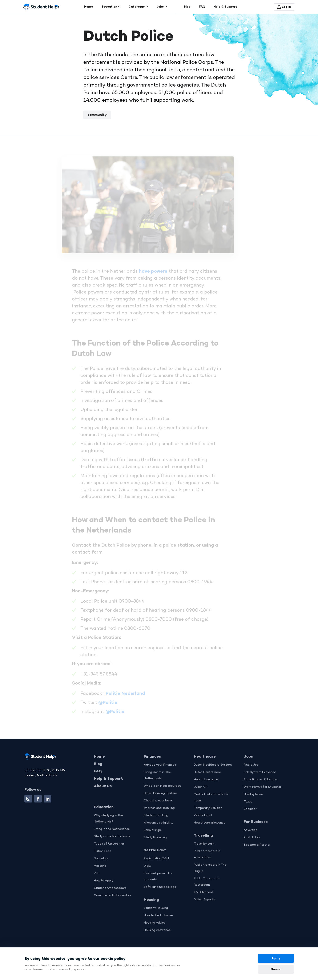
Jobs (161, 7)
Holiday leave (253, 794)
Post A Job (252, 838)
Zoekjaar (250, 809)
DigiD (147, 866)
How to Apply (104, 881)
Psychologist (203, 815)
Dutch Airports (204, 900)
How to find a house (158, 915)
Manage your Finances (160, 765)
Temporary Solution (208, 808)
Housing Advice (155, 923)
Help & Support (225, 7)
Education (111, 7)
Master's (100, 866)
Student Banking (156, 815)
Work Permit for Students (263, 787)
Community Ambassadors (113, 895)
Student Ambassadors (110, 888)
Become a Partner (257, 845)
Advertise (251, 830)
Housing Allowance (157, 930)
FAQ (202, 7)
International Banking (159, 808)
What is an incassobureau (162, 786)
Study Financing (155, 838)
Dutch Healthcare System (213, 765)
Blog (187, 7)
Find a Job (251, 765)
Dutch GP (201, 787)
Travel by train (204, 844)
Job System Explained (260, 772)
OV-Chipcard (203, 892)
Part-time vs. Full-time (260, 780)
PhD (97, 873)
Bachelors (101, 859)
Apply (276, 958)
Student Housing (156, 908)
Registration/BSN (156, 859)
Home (89, 7)
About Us (103, 786)
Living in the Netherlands (112, 829)
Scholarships (153, 830)
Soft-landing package (160, 887)
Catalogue (138, 7)
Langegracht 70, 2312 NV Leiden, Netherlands (45, 773)
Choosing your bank (158, 801)
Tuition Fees (102, 851)
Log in (284, 7)
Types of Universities (109, 844)
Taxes (248, 802)
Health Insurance (206, 780)
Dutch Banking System (160, 793)
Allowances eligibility (159, 823)
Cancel (276, 969)
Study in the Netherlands (112, 836)
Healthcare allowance (210, 823)
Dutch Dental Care (207, 772)
